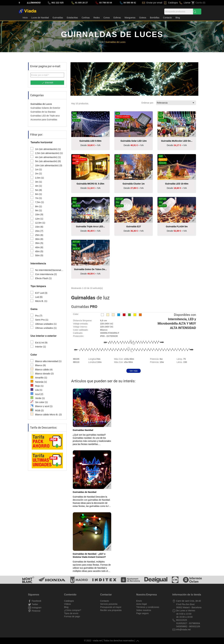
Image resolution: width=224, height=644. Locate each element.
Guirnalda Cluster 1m (134, 184)
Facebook (36, 601)
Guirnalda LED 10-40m (177, 184)
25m (39, 235)
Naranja (41, 382)
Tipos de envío (71, 613)
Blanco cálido (44, 370)
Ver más (134, 371)
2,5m (40, 178)
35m (39, 243)
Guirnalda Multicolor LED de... (177, 141)
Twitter (35, 604)
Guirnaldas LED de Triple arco (45, 116)
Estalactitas (72, 18)
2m (38, 174)
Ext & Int (41, 343)
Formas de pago (72, 616)
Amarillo (41, 378)
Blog (178, 18)
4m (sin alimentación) (48, 157)
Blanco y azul (44, 406)
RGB (39, 410)
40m (39, 247)
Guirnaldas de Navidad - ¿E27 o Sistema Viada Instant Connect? (89, 555)
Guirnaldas (58, 18)
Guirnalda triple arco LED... (90, 226)
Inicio (25, 18)
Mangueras (130, 18)
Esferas (117, 18)
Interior (41, 347)
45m (39, 251)
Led (39, 297)
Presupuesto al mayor (111, 607)
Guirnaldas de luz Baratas (43, 112)
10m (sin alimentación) (49, 165)
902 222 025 (75, 3)
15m (39, 227)
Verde (40, 398)
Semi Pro (42, 320)
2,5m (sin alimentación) (49, 153)
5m (38, 190)
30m (39, 239)
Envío (139, 601)
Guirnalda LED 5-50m (90, 141)
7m (38, 198)
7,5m (40, 202)
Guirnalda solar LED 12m (134, 141)
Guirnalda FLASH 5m (177, 226)
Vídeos (68, 604)
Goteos (143, 18)
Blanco (40, 365)
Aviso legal (141, 604)
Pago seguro (142, 613)
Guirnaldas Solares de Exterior (45, 108)
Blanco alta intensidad (48, 361)
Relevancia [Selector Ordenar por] (176, 103)
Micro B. (41, 301)
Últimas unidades (46, 324)
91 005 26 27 (99, 3)
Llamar (187, 3)
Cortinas (86, 18)
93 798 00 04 (124, 3)
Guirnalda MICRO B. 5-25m (90, 184)
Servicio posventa (109, 604)
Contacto (167, 18)
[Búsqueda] (179, 12)
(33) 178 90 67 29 (29, 3)
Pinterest (36, 611)
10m (39, 215)
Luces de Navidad (40, 18)
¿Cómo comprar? (73, 610)
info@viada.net (183, 630)
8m (38, 206)
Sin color (41, 402)
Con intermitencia (46, 274)
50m (39, 255)
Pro (39, 316)
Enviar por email (154, 3)
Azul (39, 394)
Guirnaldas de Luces (41, 104)
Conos (107, 18)
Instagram (36, 608)
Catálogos (173, 3)
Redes (97, 18)
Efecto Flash (43, 278)
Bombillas (155, 18)
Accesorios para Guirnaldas (44, 120)
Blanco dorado (44, 374)
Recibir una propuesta (111, 610)
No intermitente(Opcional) (50, 270)
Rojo (39, 386)
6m (38, 194)
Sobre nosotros (144, 610)
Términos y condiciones (148, 607)
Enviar (47, 83)
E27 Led (41, 293)
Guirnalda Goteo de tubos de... (90, 269)
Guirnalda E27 (134, 226)
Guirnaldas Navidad (83, 430)
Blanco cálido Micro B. (48, 415)
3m (38, 182)
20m (39, 231)
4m (38, 186)
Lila (39, 390)
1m (38, 170)
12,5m (40, 223)
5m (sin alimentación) (48, 161)
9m (38, 210)
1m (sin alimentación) (48, 149)
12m (39, 219)
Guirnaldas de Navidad (85, 492)
